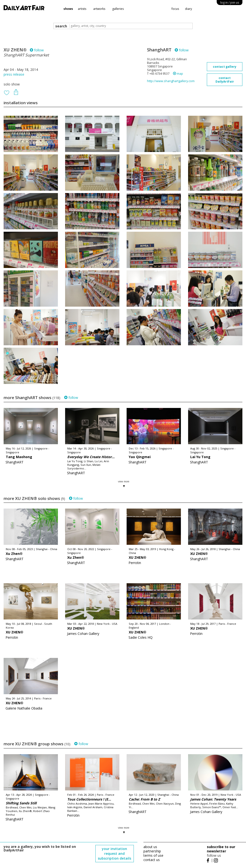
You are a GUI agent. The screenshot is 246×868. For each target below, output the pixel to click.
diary (188, 9)
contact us (152, 860)
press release (14, 74)
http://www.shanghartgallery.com (171, 81)
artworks (99, 9)
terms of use (153, 855)
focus (175, 9)
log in (230, 3)
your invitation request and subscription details (114, 853)
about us (150, 847)
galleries (118, 9)
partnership (152, 851)
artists (82, 9)
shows (68, 9)
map (178, 74)
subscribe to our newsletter (221, 849)
